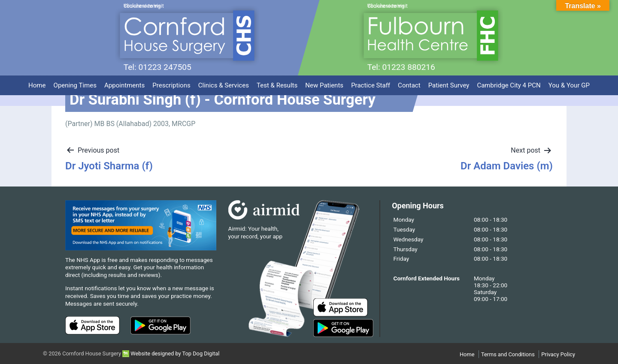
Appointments (124, 82)
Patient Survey (449, 82)
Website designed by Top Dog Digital (171, 353)
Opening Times (75, 82)
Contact (409, 82)
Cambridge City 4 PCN (509, 82)
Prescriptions (171, 82)
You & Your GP (569, 82)
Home (37, 82)
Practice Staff (371, 82)
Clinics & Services (224, 82)
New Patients (324, 82)
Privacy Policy (558, 354)
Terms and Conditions (508, 354)
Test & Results (277, 82)
